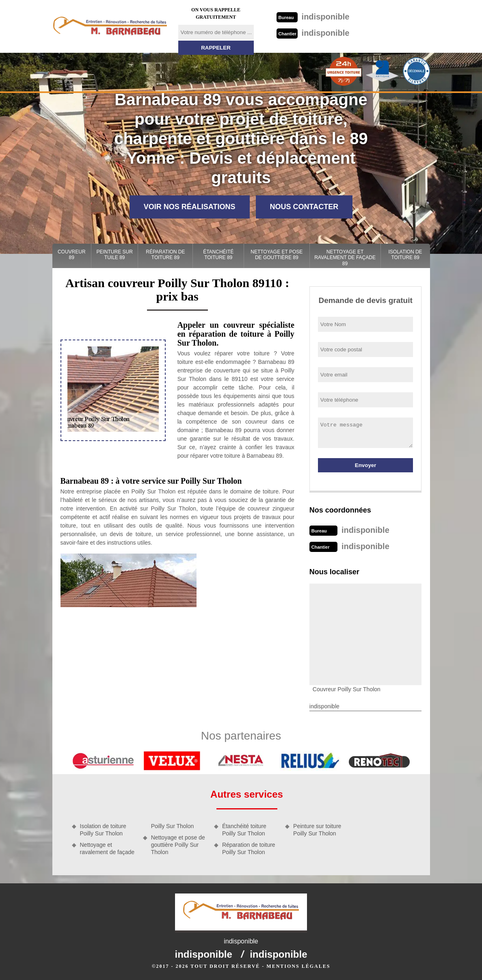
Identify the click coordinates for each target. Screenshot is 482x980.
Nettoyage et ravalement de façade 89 (345, 258)
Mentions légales (298, 966)
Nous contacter (304, 207)
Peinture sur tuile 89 (115, 255)
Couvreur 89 (72, 255)
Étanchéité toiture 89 (218, 255)
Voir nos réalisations (190, 207)
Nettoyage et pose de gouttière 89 (277, 255)
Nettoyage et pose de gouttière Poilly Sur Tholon (178, 845)
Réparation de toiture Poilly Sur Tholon (249, 848)
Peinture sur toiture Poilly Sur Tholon (317, 830)
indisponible (313, 17)
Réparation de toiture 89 (165, 255)
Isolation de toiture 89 (405, 255)
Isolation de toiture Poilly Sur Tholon (103, 830)
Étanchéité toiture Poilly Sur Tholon (244, 830)
